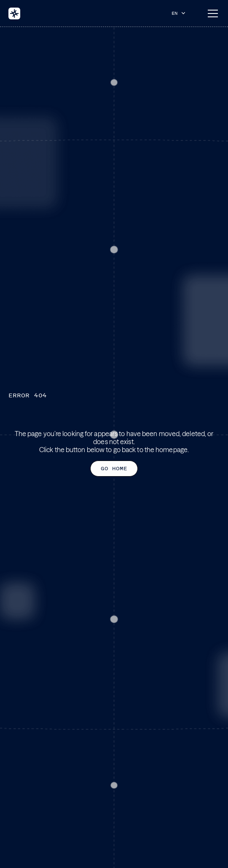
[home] (14, 13)
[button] (180, 13)
